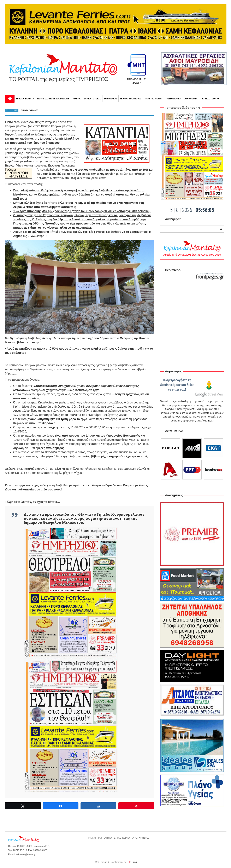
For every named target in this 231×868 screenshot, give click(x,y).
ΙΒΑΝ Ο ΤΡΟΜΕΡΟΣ (131, 99)
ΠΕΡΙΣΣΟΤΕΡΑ (210, 99)
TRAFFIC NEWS (153, 99)
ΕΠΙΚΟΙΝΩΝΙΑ (122, 838)
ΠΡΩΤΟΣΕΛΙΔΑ (173, 99)
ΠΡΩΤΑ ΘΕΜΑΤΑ (25, 99)
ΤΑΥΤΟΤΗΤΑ (105, 838)
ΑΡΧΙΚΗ (91, 838)
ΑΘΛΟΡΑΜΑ (191, 99)
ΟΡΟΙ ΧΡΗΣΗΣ (140, 838)
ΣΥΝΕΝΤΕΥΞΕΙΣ (92, 99)
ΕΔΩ (211, 421)
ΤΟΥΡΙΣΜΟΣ (110, 99)
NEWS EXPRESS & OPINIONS (53, 99)
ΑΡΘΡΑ (77, 99)
